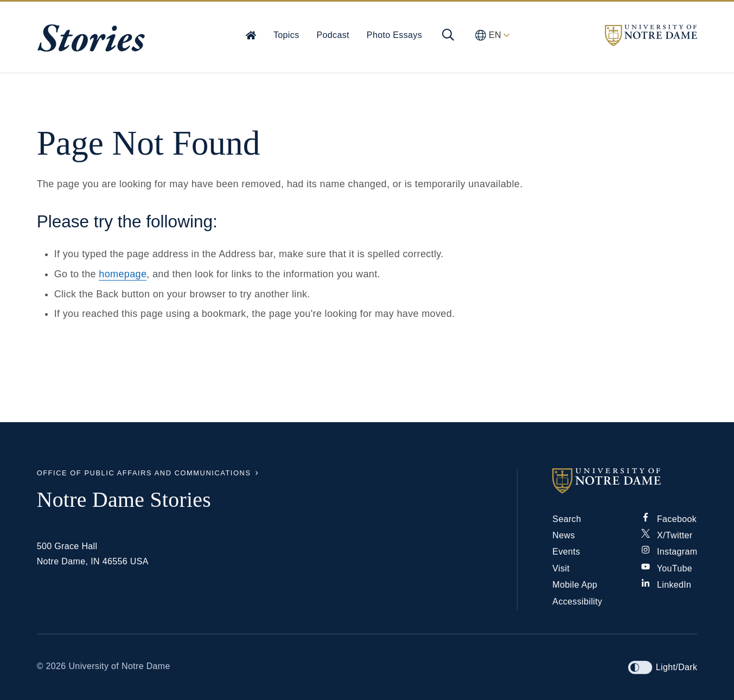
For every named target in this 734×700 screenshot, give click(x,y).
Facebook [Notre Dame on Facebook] (669, 519)
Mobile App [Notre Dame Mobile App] (575, 585)
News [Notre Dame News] (563, 535)
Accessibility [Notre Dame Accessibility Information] (577, 602)
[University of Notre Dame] (625, 481)
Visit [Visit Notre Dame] (561, 568)
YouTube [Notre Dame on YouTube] (667, 568)
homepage (123, 274)
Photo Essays (394, 35)
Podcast (333, 35)
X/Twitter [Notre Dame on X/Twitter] (667, 535)
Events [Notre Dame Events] (566, 552)
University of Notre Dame (119, 666)
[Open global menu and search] (448, 35)
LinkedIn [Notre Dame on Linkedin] (666, 585)
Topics (286, 35)
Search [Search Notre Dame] (567, 519)
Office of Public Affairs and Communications (144, 473)
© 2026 (52, 666)
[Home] (251, 35)
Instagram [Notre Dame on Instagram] (669, 552)
